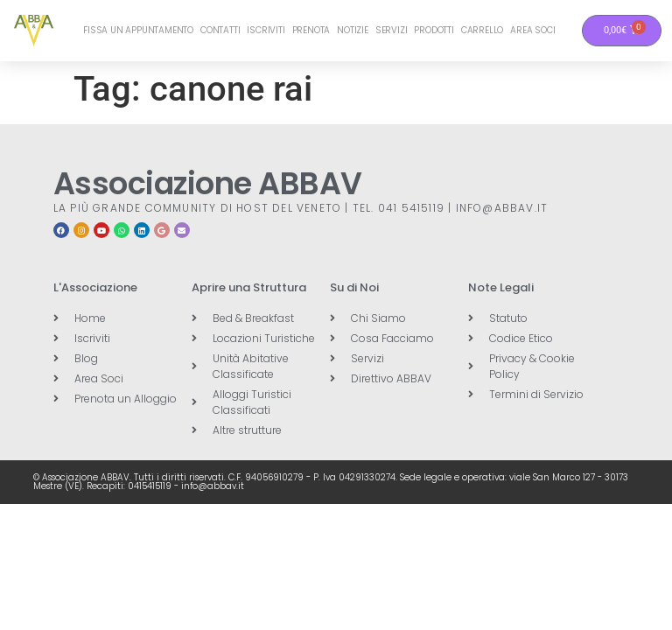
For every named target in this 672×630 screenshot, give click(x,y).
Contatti (220, 30)
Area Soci (532, 30)
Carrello (482, 30)
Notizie (353, 30)
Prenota (311, 30)
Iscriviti (266, 30)
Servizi (392, 30)
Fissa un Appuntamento (138, 30)
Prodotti (434, 30)
